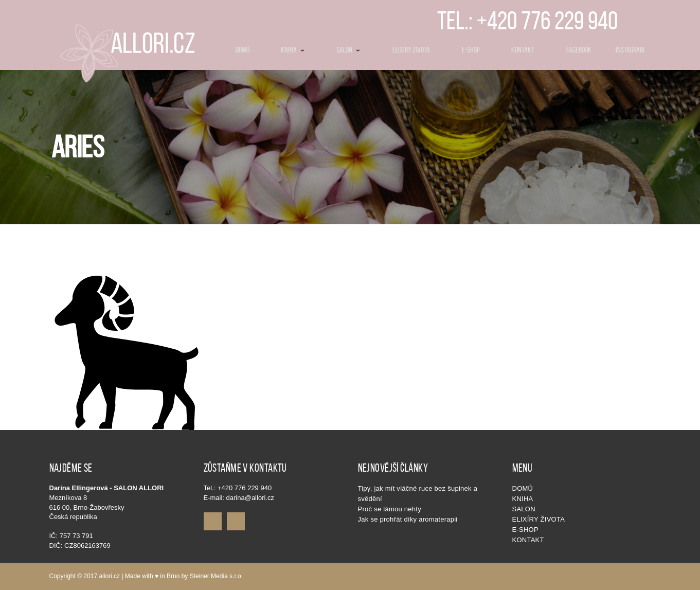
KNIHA (523, 499)
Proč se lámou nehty (390, 509)
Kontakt (528, 540)
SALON (524, 509)
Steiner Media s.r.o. (216, 576)
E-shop (525, 530)
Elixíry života (539, 519)
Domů (523, 488)
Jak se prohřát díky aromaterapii (408, 519)
